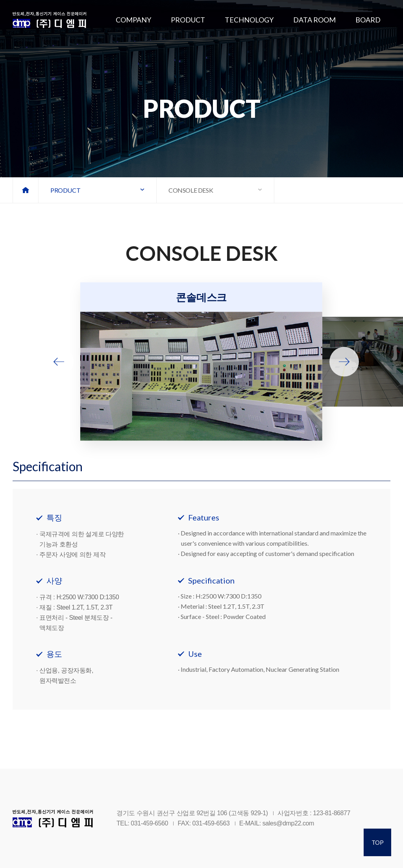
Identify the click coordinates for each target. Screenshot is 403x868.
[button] (59, 362)
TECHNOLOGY (249, 20)
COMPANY (133, 20)
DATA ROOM (314, 20)
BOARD (368, 20)
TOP (378, 842)
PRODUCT (188, 20)
